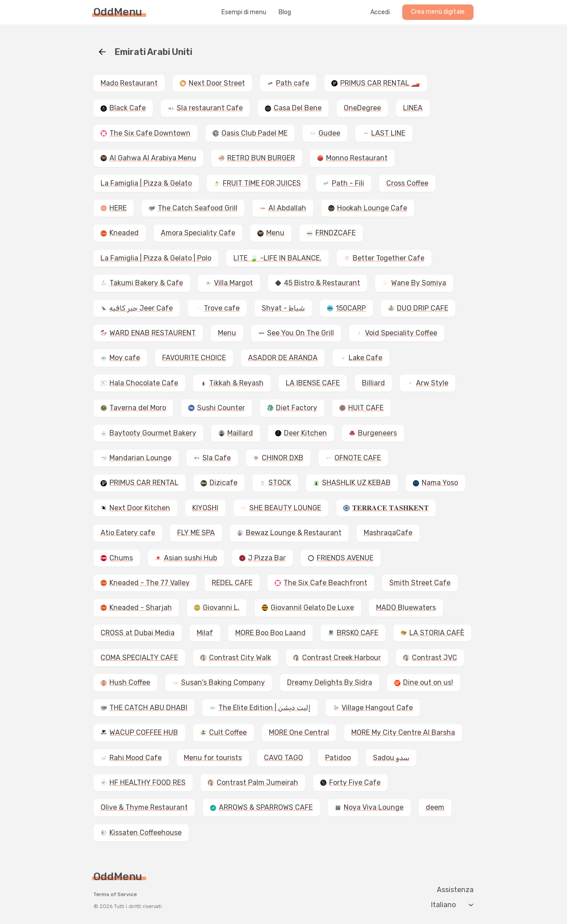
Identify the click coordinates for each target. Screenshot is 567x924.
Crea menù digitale (438, 12)
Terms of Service (115, 894)
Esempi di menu (244, 12)
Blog (285, 12)
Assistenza (455, 890)
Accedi (380, 12)
